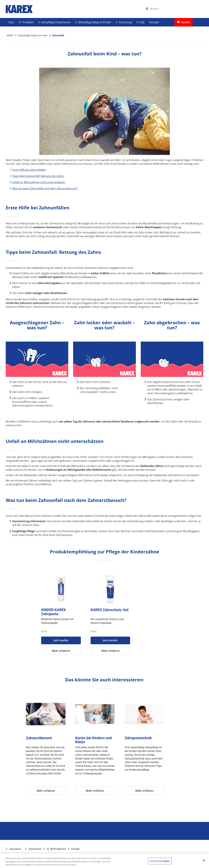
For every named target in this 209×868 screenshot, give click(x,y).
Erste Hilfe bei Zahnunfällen (29, 170)
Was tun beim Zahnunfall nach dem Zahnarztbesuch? (45, 188)
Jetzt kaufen (80, 640)
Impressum (13, 849)
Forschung (124, 22)
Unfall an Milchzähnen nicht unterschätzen (39, 182)
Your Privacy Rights (160, 861)
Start (11, 22)
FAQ (141, 22)
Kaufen (183, 22)
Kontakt (154, 22)
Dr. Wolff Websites (55, 849)
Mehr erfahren (80, 651)
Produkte (26, 22)
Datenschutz (33, 849)
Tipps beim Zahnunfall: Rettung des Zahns (38, 176)
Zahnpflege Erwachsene (54, 22)
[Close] (204, 860)
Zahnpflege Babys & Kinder (93, 22)
